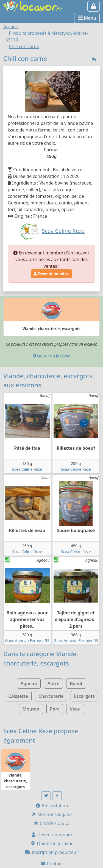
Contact (51, 864)
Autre (53, 683)
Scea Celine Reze (27, 469)
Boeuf (76, 683)
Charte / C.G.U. (52, 823)
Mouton (31, 709)
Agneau (29, 683)
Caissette (18, 696)
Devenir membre (51, 274)
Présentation (52, 806)
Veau (75, 709)
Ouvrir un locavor (51, 356)
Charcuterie (51, 696)
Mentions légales (52, 814)
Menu (87, 18)
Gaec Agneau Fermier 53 (27, 641)
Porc (55, 709)
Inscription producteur (52, 852)
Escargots (84, 696)
